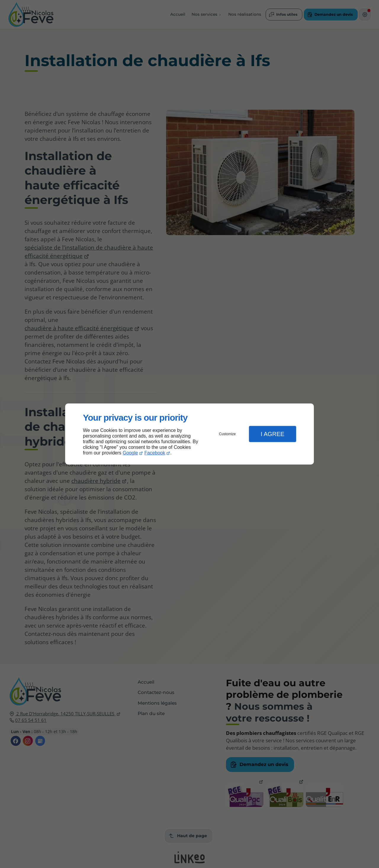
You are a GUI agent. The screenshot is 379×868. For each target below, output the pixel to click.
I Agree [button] (272, 434)
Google (130, 453)
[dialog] (189, 434)
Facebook (155, 453)
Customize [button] (228, 434)
